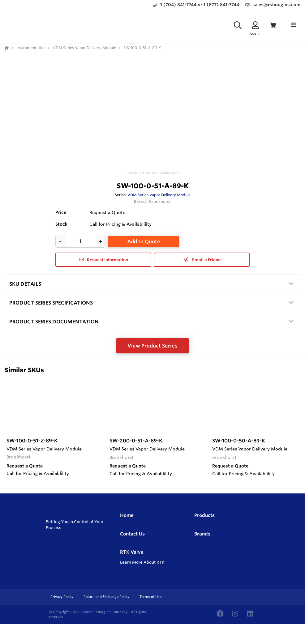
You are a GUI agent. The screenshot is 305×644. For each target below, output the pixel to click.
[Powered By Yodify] (152, 635)
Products (204, 515)
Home (127, 515)
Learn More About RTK (142, 562)
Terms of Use (150, 597)
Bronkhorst (160, 201)
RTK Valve (132, 552)
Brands (202, 534)
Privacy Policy (62, 597)
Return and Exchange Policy (107, 597)
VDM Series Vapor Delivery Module (159, 195)
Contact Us (132, 534)
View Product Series (152, 346)
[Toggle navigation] (294, 25)
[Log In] (255, 25)
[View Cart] (273, 25)
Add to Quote (144, 241)
